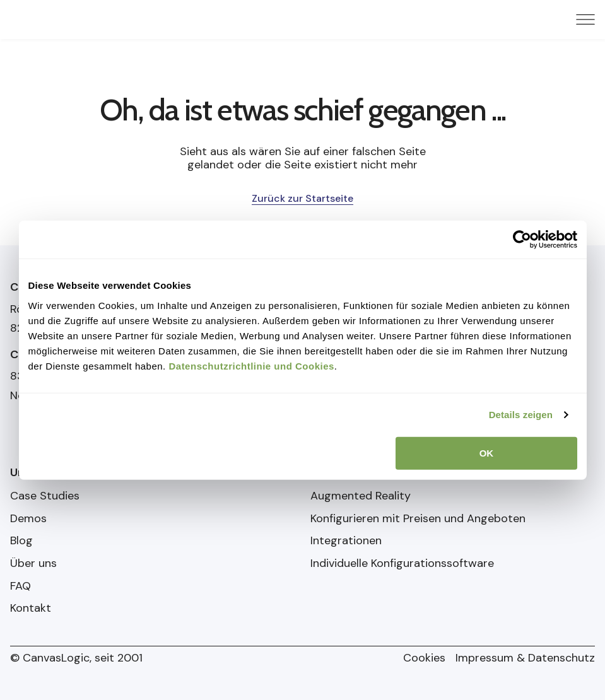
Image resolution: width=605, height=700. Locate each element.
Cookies (424, 658)
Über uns (33, 564)
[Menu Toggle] (585, 20)
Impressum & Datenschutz (525, 658)
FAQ (21, 586)
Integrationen (346, 541)
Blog (21, 541)
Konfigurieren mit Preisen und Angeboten (418, 519)
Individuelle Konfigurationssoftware (402, 564)
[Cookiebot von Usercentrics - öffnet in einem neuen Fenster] (522, 240)
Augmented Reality (361, 496)
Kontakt (31, 609)
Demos (28, 519)
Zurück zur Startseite (302, 198)
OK (487, 452)
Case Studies (45, 496)
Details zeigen (521, 415)
